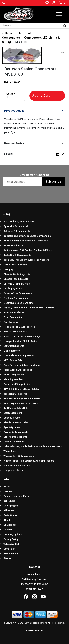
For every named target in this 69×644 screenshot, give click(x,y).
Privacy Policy (11, 539)
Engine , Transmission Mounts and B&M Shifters (29, 308)
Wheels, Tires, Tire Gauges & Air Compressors (29, 461)
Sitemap (8, 558)
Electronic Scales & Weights (18, 303)
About (7, 520)
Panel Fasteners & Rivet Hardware (22, 365)
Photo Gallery (11, 554)
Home (7, 487)
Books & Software (13, 246)
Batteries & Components (17, 231)
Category (8, 269)
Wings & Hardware (13, 470)
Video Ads (9, 511)
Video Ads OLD (11, 544)
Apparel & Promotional (16, 226)
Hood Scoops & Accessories (19, 327)
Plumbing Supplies (13, 380)
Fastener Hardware (14, 313)
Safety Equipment (13, 413)
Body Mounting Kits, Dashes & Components (27, 241)
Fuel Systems (11, 322)
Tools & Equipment (14, 442)
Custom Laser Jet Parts (16, 496)
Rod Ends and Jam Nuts (16, 408)
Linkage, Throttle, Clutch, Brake (20, 341)
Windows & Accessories (17, 466)
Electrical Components (16, 298)
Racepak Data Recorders (17, 394)
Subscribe (53, 182)
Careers (8, 491)
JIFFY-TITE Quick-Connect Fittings (22, 336)
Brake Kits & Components (17, 255)
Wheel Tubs (10, 451)
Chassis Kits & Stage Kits (17, 274)
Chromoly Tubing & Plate (17, 284)
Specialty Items (12, 427)
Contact (8, 530)
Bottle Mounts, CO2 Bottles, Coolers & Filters (28, 250)
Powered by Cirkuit (35, 630)
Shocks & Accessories (16, 423)
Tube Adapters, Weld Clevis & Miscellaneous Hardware (33, 447)
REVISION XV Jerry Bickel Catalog (21, 389)
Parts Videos (10, 515)
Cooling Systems (13, 289)
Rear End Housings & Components (22, 399)
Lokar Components (14, 346)
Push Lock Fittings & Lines (18, 384)
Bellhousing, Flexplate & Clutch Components (27, 236)
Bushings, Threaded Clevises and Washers (26, 260)
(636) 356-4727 (34, 589)
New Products (11, 506)
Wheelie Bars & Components (19, 456)
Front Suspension (13, 317)
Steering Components (15, 437)
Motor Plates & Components (19, 356)
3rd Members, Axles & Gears (19, 222)
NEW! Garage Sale (13, 360)
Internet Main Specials (15, 332)
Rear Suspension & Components (21, 403)
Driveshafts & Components (18, 293)
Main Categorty (11, 351)
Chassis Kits (10, 525)
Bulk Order (9, 501)
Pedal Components (14, 375)
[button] (4, 3)
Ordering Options (13, 534)
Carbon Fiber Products (16, 265)
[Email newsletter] (23, 182)
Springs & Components (16, 432)
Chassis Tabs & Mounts (16, 279)
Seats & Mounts (12, 418)
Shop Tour (9, 549)
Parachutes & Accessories (18, 370)
